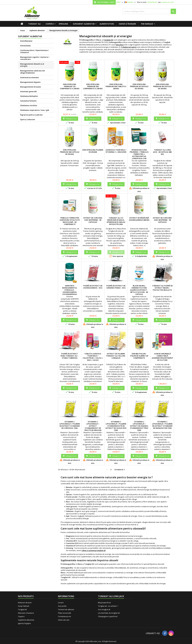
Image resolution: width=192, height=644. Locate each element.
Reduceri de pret (25, 603)
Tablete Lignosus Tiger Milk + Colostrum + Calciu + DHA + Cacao (93, 357)
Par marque (147, 24)
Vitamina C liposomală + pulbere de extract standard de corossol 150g (70, 425)
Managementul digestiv (30, 82)
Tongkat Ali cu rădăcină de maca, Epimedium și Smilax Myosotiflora (116, 221)
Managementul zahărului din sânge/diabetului (33, 72)
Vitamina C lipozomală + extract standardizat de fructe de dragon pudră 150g (93, 427)
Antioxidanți (25, 46)
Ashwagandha (67, 568)
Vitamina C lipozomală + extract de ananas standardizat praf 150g (139, 426)
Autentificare (152, 2)
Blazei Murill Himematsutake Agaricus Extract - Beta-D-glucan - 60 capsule (139, 290)
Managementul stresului (31, 87)
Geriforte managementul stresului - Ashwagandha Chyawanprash (70, 290)
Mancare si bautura (26, 613)
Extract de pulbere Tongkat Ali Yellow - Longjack (116, 356)
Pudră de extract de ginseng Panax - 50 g (116, 287)
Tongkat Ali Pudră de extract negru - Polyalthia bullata (162, 288)
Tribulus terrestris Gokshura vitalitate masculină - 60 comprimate (70, 221)
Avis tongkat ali (104, 609)
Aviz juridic (62, 606)
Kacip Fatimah (24, 606)
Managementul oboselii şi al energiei (32, 65)
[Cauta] (149, 11)
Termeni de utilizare (66, 609)
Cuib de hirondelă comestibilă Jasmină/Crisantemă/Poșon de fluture (165, 357)
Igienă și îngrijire (127, 24)
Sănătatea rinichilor (29, 105)
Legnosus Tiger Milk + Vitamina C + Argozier (116, 151)
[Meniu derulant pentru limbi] (130, 2)
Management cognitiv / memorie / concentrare (35, 58)
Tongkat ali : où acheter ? (108, 606)
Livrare (61, 603)
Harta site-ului (64, 620)
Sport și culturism (28, 119)
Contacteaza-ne (64, 616)
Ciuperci (50, 24)
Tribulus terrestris (129, 47)
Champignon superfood (108, 616)
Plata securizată (64, 613)
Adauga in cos (70, 119)
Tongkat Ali (34, 24)
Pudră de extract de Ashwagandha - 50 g (93, 287)
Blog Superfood (104, 603)
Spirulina (63, 24)
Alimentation (107, 24)
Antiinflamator (26, 41)
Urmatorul (120, 470)
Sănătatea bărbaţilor (29, 96)
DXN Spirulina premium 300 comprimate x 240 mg (93, 86)
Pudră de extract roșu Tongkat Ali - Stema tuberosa (70, 356)
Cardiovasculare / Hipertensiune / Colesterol (34, 51)
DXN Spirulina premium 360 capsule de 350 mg (70, 152)
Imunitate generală (28, 91)
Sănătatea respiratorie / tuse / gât (35, 110)
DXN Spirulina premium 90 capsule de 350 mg (162, 86)
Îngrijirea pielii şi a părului (31, 115)
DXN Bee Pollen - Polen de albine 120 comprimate (139, 356)
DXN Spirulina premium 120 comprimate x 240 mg (70, 86)
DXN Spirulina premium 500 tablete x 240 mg (116, 86)
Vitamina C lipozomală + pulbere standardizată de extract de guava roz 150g (116, 426)
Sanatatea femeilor (28, 101)
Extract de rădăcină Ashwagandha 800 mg (139, 219)
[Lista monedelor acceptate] (120, 2)
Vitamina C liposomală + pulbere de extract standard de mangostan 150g (162, 425)
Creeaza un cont (168, 2)
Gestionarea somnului (29, 77)
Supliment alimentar (84, 24)
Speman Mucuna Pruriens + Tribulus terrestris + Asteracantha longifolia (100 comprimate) (139, 155)
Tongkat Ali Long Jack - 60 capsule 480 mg (162, 152)
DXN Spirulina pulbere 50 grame (93, 151)
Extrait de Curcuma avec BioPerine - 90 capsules (93, 220)
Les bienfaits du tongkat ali (109, 613)
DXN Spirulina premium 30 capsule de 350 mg (139, 86)
